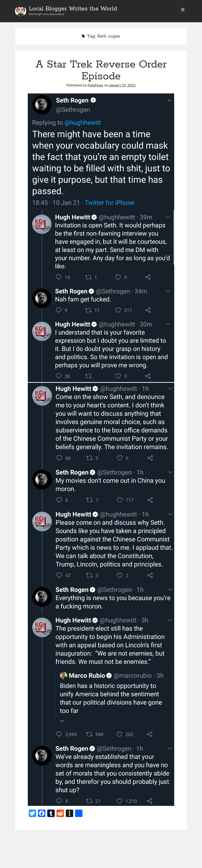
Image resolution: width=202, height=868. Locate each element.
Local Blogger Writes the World (73, 9)
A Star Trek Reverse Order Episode (101, 70)
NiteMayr (96, 85)
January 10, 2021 (122, 85)
